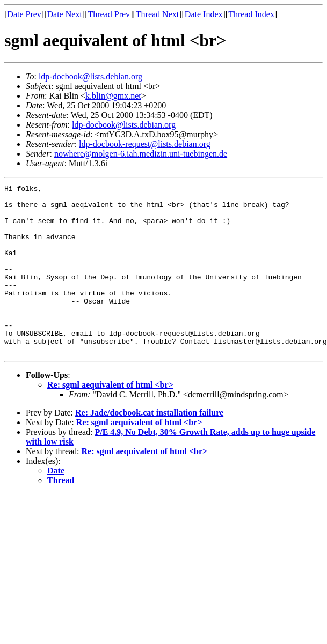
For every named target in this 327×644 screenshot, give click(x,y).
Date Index (204, 14)
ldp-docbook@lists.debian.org (90, 76)
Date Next (65, 14)
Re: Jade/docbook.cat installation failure (149, 446)
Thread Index (251, 14)
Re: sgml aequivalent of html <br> (110, 419)
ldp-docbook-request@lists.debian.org (145, 144)
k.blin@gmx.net (113, 96)
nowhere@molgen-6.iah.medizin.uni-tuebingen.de (141, 154)
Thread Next (157, 14)
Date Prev (24, 14)
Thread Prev (109, 14)
